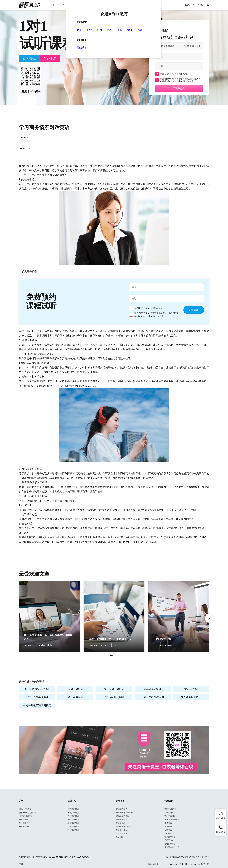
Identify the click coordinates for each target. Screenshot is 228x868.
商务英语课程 (122, 819)
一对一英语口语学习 (114, 697)
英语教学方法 (25, 823)
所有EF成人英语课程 (28, 812)
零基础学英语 (170, 837)
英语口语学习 (170, 812)
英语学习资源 (122, 833)
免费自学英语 (170, 844)
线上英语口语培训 (114, 689)
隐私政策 (183, 74)
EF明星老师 (24, 826)
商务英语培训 (191, 689)
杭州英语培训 (73, 819)
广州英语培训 (73, 816)
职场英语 (168, 826)
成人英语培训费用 (191, 697)
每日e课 (66, 5)
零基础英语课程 (123, 816)
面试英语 (168, 830)
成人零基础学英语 (172, 847)
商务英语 (168, 823)
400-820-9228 (194, 5)
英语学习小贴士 (123, 830)
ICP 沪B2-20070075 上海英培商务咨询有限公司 (187, 857)
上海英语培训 (73, 823)
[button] (111, 656)
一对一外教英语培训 (37, 697)
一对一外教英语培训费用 (37, 705)
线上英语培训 (76, 697)
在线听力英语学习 (172, 819)
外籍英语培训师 (26, 819)
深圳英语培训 (73, 826)
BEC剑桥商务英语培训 (37, 689)
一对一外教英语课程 (124, 812)
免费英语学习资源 (123, 826)
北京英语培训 (73, 809)
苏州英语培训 (73, 830)
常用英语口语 (170, 816)
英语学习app (170, 840)
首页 (53, 5)
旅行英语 (168, 833)
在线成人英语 (122, 809)
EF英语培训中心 (26, 816)
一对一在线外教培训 (152, 697)
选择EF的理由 (25, 809)
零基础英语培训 (152, 689)
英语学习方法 (170, 809)
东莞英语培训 (73, 812)
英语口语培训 (76, 689)
